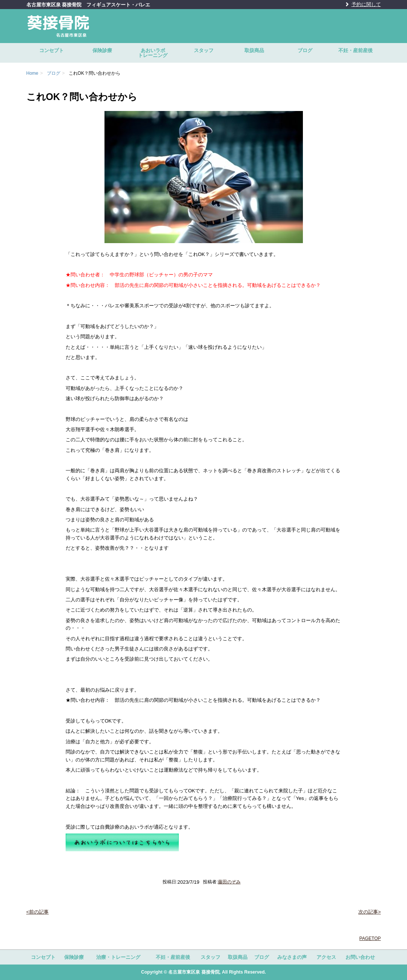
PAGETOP (370, 938)
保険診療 (102, 50)
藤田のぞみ (229, 882)
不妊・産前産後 (356, 50)
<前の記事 (38, 912)
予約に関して (366, 4)
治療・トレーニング (118, 957)
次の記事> (370, 912)
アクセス (326, 957)
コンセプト (51, 50)
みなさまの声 (292, 957)
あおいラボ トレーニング (158, 53)
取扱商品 (254, 50)
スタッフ (204, 50)
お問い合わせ (360, 957)
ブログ (305, 50)
